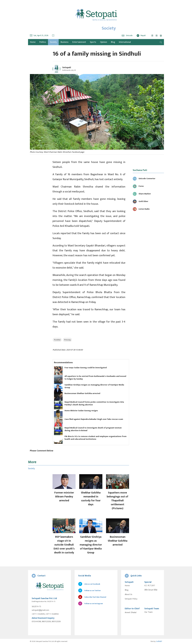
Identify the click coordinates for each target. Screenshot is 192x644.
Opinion (104, 42)
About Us (129, 595)
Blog (113, 42)
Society (53, 42)
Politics (43, 42)
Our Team (148, 612)
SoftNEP (159, 641)
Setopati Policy (131, 599)
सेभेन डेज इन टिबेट (151, 590)
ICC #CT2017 (150, 586)
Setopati (67, 68)
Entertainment (79, 42)
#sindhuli (57, 340)
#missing (67, 340)
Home (127, 586)
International (125, 42)
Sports (93, 42)
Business (65, 42)
